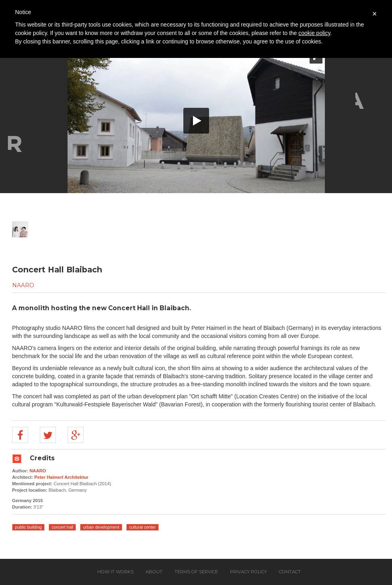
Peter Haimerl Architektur (61, 477)
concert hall (62, 527)
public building (28, 527)
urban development (101, 527)
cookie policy (314, 33)
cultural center (142, 527)
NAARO (23, 285)
